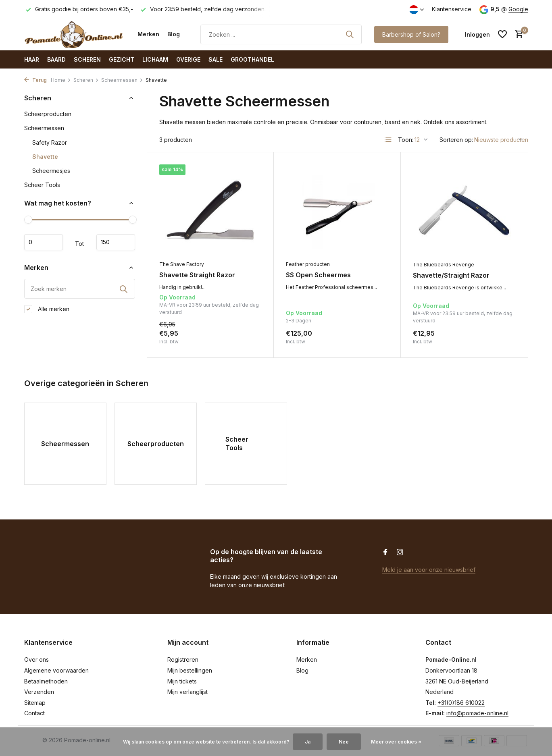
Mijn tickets (182, 681)
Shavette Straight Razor (197, 275)
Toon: (406, 140)
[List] (388, 140)
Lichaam (155, 59)
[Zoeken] (281, 34)
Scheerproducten (48, 114)
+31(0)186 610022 (461, 703)
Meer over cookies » (396, 742)
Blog (174, 34)
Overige (188, 59)
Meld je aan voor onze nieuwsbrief (429, 570)
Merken (148, 34)
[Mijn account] (477, 34)
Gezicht (122, 59)
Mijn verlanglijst (187, 692)
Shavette (45, 157)
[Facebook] (385, 552)
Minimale (44, 242)
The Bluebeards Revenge (444, 265)
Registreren (183, 659)
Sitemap (35, 703)
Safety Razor (50, 142)
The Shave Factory (182, 264)
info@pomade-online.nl (477, 713)
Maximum (116, 242)
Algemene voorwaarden (56, 670)
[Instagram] (400, 552)
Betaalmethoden (46, 681)
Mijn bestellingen (190, 670)
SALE (216, 59)
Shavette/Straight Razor (451, 275)
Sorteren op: (456, 140)
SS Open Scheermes (318, 275)
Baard (56, 59)
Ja (308, 742)
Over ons (36, 659)
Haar (32, 59)
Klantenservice (452, 9)
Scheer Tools (42, 185)
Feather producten (308, 264)
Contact (34, 713)
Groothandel (252, 59)
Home (61, 80)
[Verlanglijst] (502, 34)
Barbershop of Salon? (411, 34)
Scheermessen (122, 80)
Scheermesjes (51, 171)
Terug (35, 80)
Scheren (87, 59)
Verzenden (39, 692)
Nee (344, 742)
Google (518, 9)
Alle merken (47, 309)
